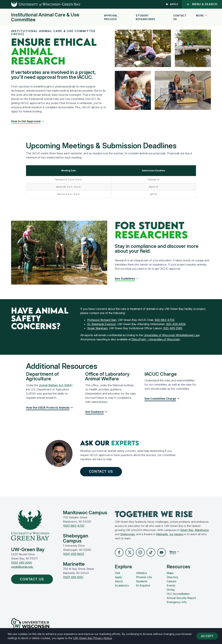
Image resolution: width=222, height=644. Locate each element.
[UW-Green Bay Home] (40, 4)
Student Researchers (145, 17)
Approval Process (111, 17)
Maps (170, 573)
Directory (172, 577)
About (119, 582)
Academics (122, 586)
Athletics (141, 573)
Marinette (162, 535)
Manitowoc (202, 530)
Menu (202, 4)
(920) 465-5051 (73, 577)
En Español (143, 586)
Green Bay (187, 530)
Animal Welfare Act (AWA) (56, 385)
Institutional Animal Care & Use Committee (45, 17)
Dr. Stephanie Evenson (102, 324)
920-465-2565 (173, 328)
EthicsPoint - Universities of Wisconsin (156, 339)
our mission (176, 535)
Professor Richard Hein (102, 320)
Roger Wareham (97, 328)
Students (142, 582)
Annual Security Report (181, 598)
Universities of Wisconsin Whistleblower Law (172, 335)
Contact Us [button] (102, 472)
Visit (117, 573)
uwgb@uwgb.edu (22, 567)
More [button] (202, 16)
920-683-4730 (165, 320)
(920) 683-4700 (74, 526)
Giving (171, 590)
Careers (172, 582)
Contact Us (180, 17)
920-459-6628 (176, 324)
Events (171, 586)
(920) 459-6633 (74, 554)
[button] (27, 121)
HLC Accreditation (178, 594)
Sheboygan (127, 535)
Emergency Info (177, 602)
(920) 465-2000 (22, 563)
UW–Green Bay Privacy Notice (92, 638)
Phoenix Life (144, 577)
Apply (172, 4)
